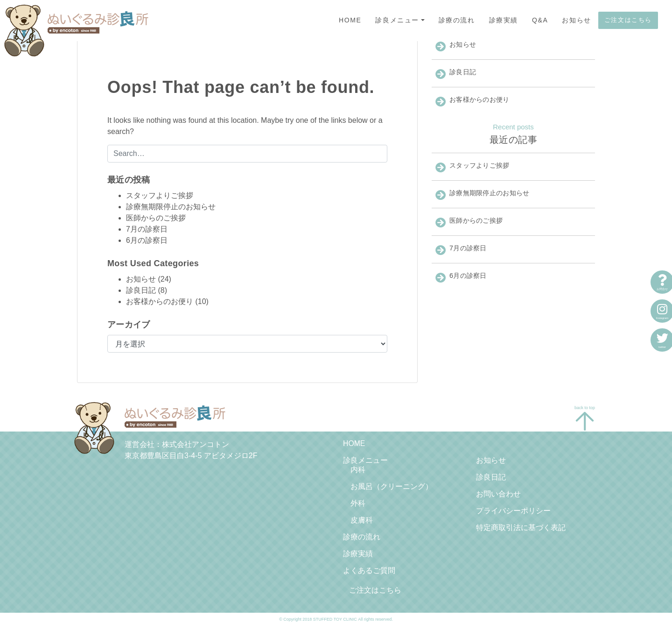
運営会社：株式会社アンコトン (177, 444)
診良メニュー (397, 20)
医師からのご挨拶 (156, 218)
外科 (358, 501)
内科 (358, 469)
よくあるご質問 (369, 567)
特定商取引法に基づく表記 (521, 525)
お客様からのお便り (160, 301)
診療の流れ (457, 20)
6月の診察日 (147, 240)
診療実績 (504, 20)
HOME (350, 20)
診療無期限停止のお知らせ (171, 207)
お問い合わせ (498, 492)
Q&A (540, 20)
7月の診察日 (147, 229)
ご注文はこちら (628, 20)
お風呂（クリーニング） (392, 485)
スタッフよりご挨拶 (160, 195)
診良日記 (141, 290)
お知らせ (576, 20)
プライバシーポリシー (513, 509)
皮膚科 (362, 518)
